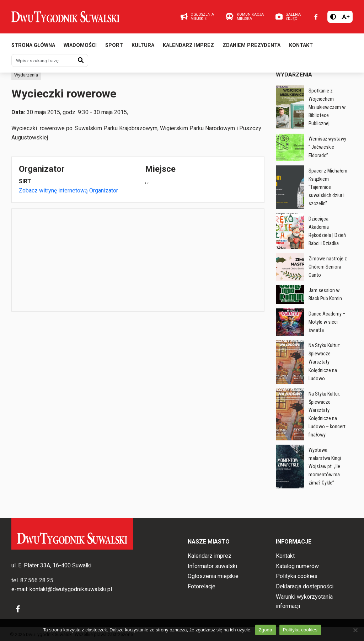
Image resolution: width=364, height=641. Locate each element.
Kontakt (301, 45)
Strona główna (33, 45)
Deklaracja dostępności (305, 586)
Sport (114, 45)
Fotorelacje (202, 586)
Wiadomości (80, 45)
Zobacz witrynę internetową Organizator (68, 190)
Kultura (143, 45)
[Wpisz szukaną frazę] (43, 60)
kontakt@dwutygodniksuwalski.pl (71, 589)
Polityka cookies (297, 576)
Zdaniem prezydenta (251, 45)
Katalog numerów (297, 566)
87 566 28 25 (37, 580)
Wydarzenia (26, 75)
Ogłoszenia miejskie (213, 576)
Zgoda (266, 630)
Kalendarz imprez (188, 45)
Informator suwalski (212, 566)
